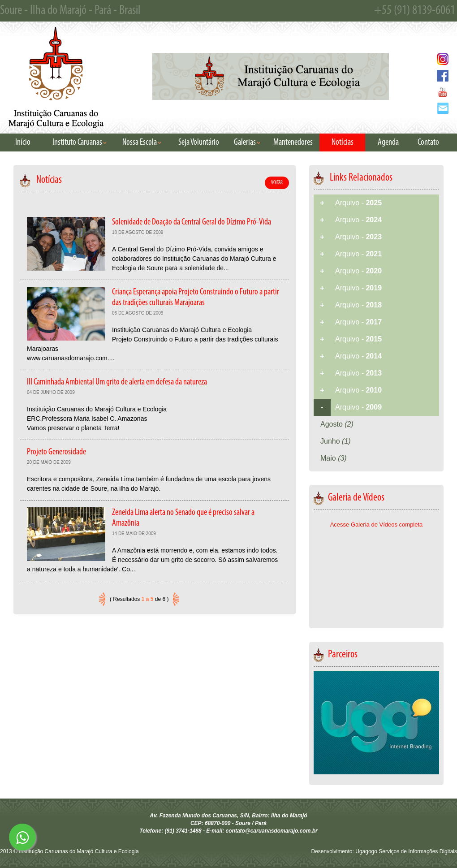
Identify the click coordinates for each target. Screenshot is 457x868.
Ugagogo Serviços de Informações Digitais (406, 851)
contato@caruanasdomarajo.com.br (272, 831)
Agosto (337, 424)
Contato (428, 143)
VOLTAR (277, 183)
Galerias (247, 143)
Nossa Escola (142, 143)
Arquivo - (358, 203)
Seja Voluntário (199, 143)
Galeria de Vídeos (349, 498)
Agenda (388, 143)
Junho (336, 441)
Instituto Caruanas (79, 143)
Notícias (343, 143)
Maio (334, 458)
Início (23, 143)
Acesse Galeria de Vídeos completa (377, 525)
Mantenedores (293, 143)
